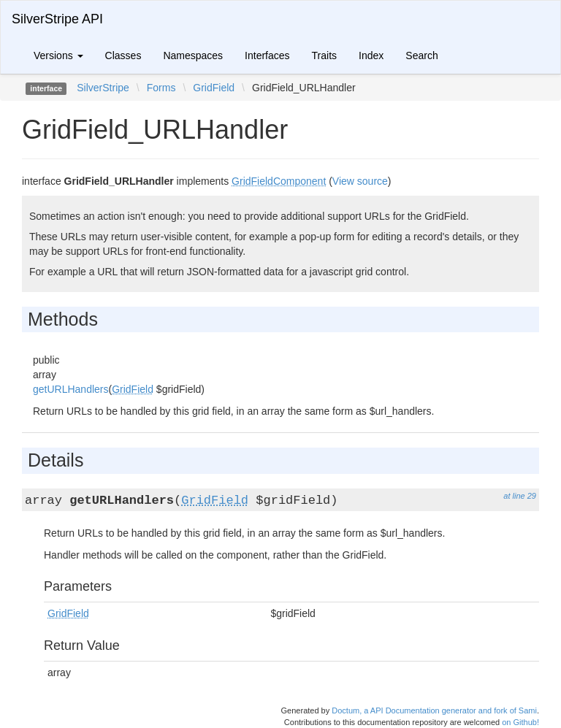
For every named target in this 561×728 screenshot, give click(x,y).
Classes (123, 55)
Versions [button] (58, 55)
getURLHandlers (71, 389)
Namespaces (193, 55)
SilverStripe (103, 88)
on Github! (520, 722)
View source (360, 181)
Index (371, 55)
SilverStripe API (57, 19)
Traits (324, 55)
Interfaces (267, 55)
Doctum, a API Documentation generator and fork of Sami (434, 710)
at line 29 (520, 496)
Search (421, 55)
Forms (161, 88)
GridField (214, 88)
